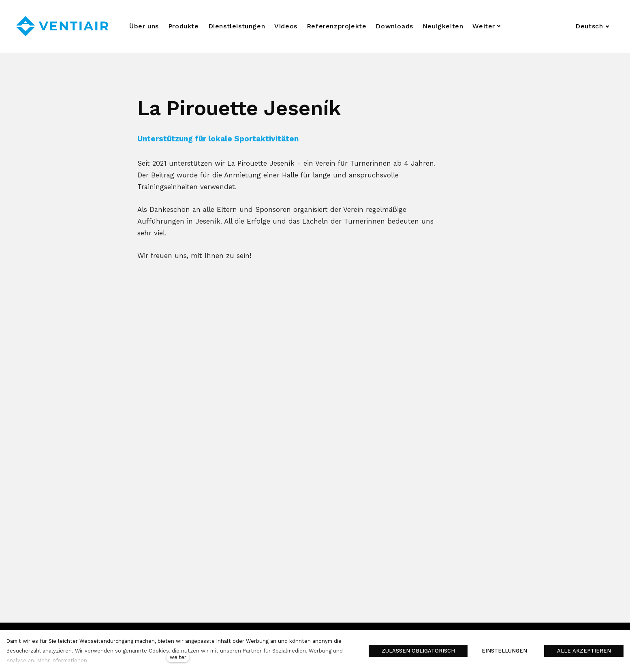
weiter (178, 657)
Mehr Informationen (62, 660)
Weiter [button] (487, 26)
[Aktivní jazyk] (592, 26)
